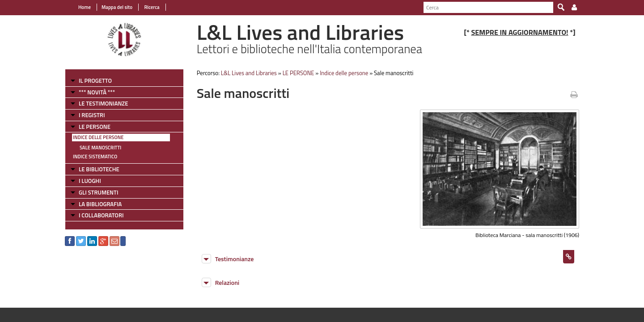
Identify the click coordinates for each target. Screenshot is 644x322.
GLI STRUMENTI (98, 192)
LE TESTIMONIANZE (103, 103)
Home (85, 7)
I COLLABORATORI (101, 215)
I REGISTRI (92, 115)
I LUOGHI (90, 181)
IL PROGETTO (95, 80)
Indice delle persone (98, 137)
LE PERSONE (95, 127)
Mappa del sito (117, 7)
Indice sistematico (95, 157)
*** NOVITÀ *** (97, 92)
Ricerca (151, 7)
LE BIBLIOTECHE (99, 169)
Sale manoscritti (100, 148)
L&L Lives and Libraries (249, 73)
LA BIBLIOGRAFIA (100, 204)
